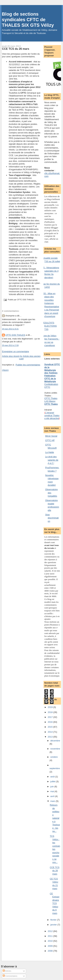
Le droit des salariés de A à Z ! (52, 460)
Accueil (21, 357)
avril (53, 796)
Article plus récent (11, 356)
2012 (50, 931)
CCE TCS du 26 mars (16, 49)
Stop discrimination (52, 518)
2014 (50, 732)
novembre (55, 749)
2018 (50, 712)
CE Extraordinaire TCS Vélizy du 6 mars (55, 903)
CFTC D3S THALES (15, 335)
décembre (55, 741)
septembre (55, 768)
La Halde (50, 452)
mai (52, 791)
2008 (50, 951)
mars (53, 801)
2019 (50, 707)
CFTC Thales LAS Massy (51, 400)
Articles (7, 971)
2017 (50, 717)
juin (52, 787)
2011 (50, 936)
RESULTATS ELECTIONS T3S (49, 326)
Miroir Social (51, 436)
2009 (50, 946)
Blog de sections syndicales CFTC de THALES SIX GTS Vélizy (28, 20)
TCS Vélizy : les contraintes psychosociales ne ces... (55, 849)
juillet (53, 781)
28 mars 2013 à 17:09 (10, 345)
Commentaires (10, 976)
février (54, 920)
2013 (50, 737)
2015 (50, 727)
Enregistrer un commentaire (15, 351)
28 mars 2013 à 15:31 (10, 329)
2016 (50, 722)
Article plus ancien (32, 356)
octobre (54, 757)
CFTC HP (50, 440)
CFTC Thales (51, 404)
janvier (54, 925)
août (53, 777)
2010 (50, 941)
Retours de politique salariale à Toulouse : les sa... (55, 818)
